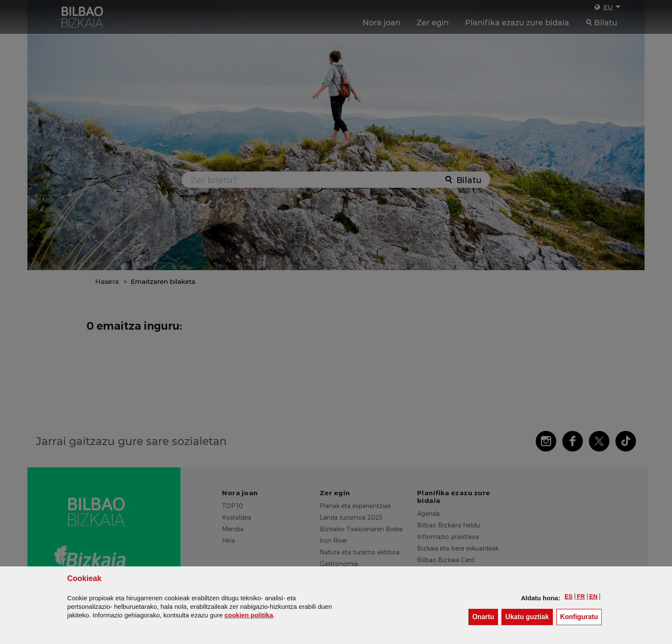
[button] (568, 596)
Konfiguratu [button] (581, 616)
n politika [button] (249, 615)
